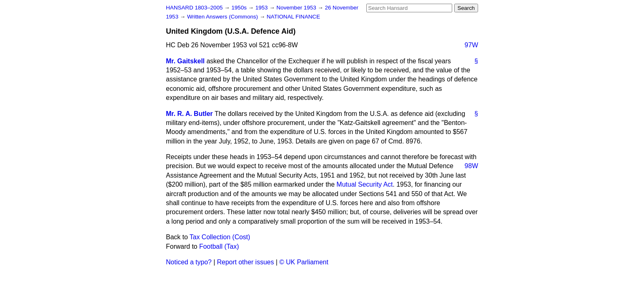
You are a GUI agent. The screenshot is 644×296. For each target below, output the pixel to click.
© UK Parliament (304, 262)
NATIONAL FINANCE (293, 17)
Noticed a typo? (189, 262)
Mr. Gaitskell (185, 61)
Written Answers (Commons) (223, 17)
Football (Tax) (219, 246)
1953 (262, 8)
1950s (240, 8)
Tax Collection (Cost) (220, 237)
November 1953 (297, 8)
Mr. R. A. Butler (189, 114)
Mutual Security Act (365, 184)
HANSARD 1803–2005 (194, 8)
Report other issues (245, 262)
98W (471, 166)
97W (471, 45)
